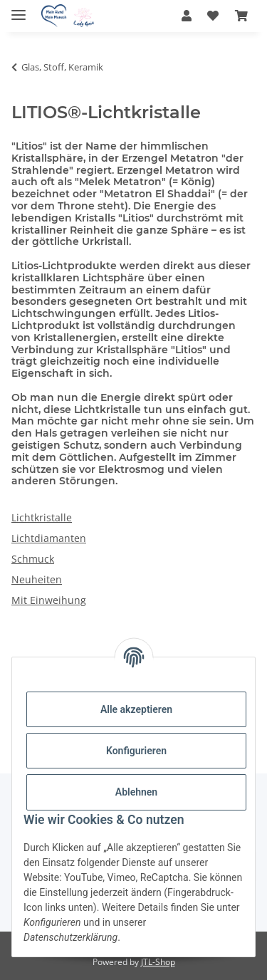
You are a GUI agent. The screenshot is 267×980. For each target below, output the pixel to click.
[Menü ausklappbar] (19, 9)
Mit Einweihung (49, 600)
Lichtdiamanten (49, 538)
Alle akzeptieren (136, 709)
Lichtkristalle (42, 517)
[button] (187, 16)
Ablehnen (136, 792)
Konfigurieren (136, 751)
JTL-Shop (158, 962)
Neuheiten (37, 579)
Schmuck (33, 559)
